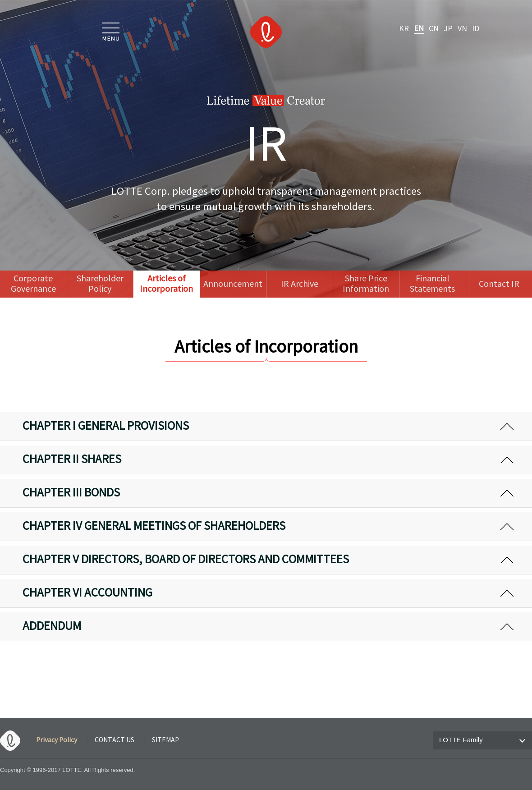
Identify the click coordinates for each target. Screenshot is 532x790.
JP (448, 29)
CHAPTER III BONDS (71, 493)
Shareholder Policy (100, 284)
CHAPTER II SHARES (72, 460)
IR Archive (300, 284)
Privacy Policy (57, 740)
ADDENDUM (52, 627)
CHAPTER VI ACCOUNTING (87, 593)
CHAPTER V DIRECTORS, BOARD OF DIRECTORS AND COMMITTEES (186, 560)
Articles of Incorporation (166, 284)
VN (462, 29)
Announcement (233, 284)
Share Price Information (366, 284)
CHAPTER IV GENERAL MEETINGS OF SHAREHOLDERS (154, 527)
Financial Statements (432, 284)
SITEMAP (165, 740)
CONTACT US (115, 740)
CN (434, 29)
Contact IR (499, 284)
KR (404, 29)
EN (419, 29)
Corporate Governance (33, 284)
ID (476, 29)
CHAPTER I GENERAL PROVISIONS (106, 427)
